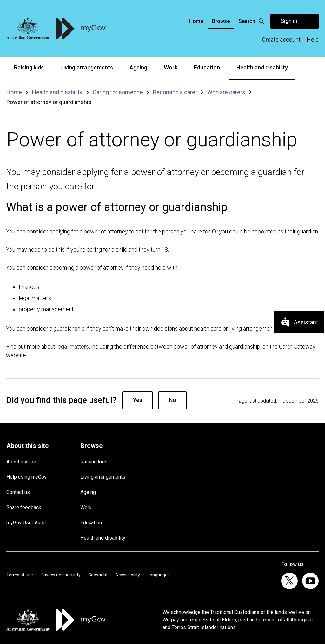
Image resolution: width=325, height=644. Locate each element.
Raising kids (29, 67)
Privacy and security (61, 575)
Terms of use (20, 575)
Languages (159, 575)
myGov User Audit (26, 523)
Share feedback (24, 507)
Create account (281, 39)
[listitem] (289, 581)
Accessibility (128, 575)
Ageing (138, 67)
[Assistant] (299, 322)
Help (313, 39)
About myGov (21, 462)
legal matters (73, 347)
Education (207, 67)
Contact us (18, 492)
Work (171, 67)
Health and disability (262, 67)
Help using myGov (27, 477)
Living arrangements (87, 67)
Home (196, 21)
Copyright (98, 575)
